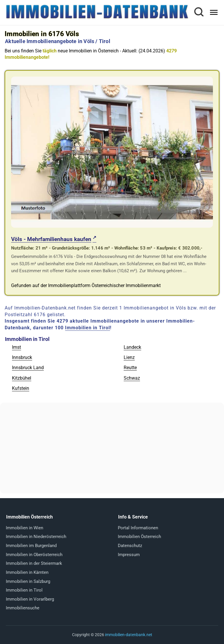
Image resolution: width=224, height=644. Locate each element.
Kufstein (21, 388)
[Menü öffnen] (214, 12)
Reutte (130, 368)
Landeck (132, 347)
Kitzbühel (22, 378)
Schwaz (132, 378)
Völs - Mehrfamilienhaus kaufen (51, 239)
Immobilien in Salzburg (28, 581)
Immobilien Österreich (139, 537)
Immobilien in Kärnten (27, 572)
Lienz (129, 357)
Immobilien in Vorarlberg (30, 599)
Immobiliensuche (23, 608)
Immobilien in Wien (24, 528)
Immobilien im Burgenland (31, 546)
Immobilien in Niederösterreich (36, 537)
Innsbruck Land (28, 368)
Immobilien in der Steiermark (34, 563)
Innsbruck (22, 357)
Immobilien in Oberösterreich (34, 555)
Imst (16, 347)
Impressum (129, 555)
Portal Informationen (138, 528)
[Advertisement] (112, 448)
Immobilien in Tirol (87, 328)
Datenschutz (130, 546)
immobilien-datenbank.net (129, 635)
